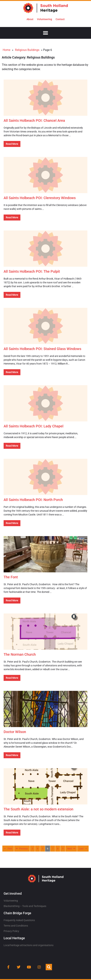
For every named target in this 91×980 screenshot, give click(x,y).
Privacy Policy (11, 931)
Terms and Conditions (16, 926)
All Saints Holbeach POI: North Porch (33, 500)
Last (83, 849)
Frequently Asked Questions (19, 920)
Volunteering (45, 19)
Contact (60, 19)
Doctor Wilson (15, 732)
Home (6, 50)
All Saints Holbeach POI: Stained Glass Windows (42, 349)
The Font (11, 577)
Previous (22, 849)
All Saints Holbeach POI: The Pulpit (32, 271)
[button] (46, 33)
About (30, 19)
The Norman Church (20, 654)
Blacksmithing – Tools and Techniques (25, 906)
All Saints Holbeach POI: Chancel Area (34, 120)
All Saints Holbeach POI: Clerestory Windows (40, 198)
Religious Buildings (27, 50)
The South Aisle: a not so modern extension (38, 809)
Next (71, 849)
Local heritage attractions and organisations (29, 945)
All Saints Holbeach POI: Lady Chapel (33, 426)
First (8, 849)
